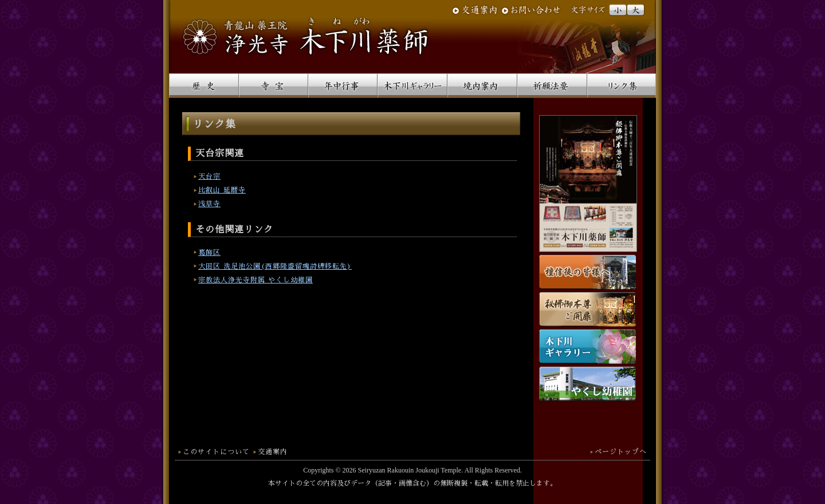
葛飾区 (209, 253)
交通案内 (273, 452)
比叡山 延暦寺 (222, 190)
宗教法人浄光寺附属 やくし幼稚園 (256, 280)
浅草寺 (209, 204)
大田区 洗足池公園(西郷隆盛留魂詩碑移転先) (275, 266)
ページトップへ (621, 452)
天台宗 (209, 176)
